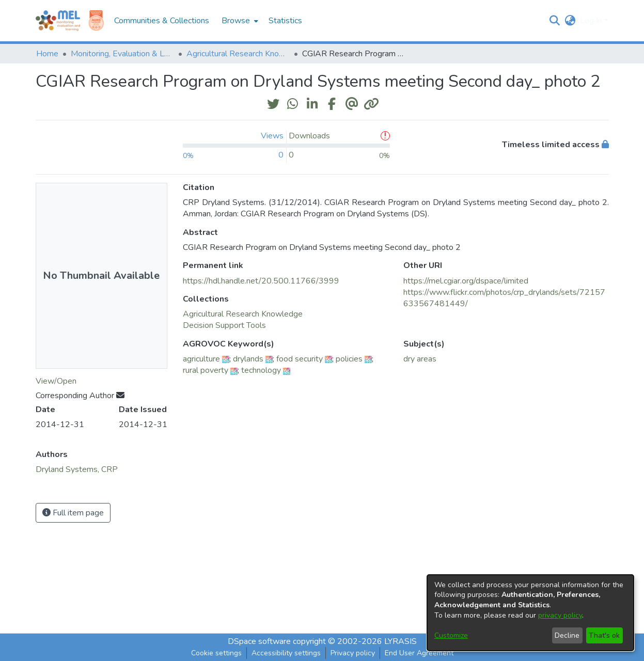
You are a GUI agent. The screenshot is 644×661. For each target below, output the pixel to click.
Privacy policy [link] (353, 653)
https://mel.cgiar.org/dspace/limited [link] (466, 281)
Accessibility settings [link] (286, 653)
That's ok (604, 635)
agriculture (201, 359)
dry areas (420, 359)
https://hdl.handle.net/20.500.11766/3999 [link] (261, 281)
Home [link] (47, 54)
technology (261, 370)
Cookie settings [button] (216, 653)
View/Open (56, 381)
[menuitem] (239, 21)
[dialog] (530, 613)
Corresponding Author (80, 396)
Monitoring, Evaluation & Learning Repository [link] (122, 54)
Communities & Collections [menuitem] (162, 21)
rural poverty (206, 370)
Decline (567, 635)
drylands (248, 359)
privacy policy (560, 615)
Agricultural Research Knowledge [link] (238, 54)
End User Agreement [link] (419, 653)
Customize (451, 635)
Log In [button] (592, 21)
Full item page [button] (73, 513)
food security (300, 359)
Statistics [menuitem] (285, 21)
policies (349, 359)
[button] (555, 21)
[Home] (58, 21)
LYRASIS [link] (400, 641)
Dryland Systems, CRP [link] (77, 469)
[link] (243, 314)
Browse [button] (236, 21)
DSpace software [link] (259, 641)
